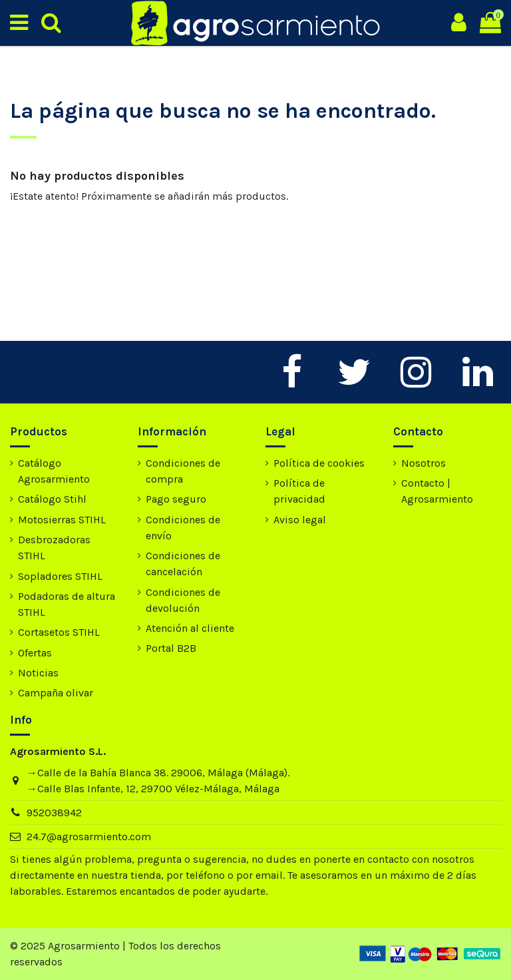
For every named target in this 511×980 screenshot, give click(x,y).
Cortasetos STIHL (59, 632)
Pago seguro (176, 499)
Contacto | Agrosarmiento (437, 491)
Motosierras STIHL (62, 520)
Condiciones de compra (183, 471)
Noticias (38, 673)
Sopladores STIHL (60, 576)
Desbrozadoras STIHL (54, 548)
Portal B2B (171, 648)
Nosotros (424, 463)
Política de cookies (319, 463)
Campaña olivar (56, 693)
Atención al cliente (190, 628)
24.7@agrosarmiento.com (89, 837)
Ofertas (35, 653)
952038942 (54, 813)
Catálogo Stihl (52, 499)
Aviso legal (300, 520)
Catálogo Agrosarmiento (54, 471)
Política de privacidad (299, 491)
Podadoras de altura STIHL (67, 604)
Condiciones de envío (183, 528)
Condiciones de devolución (183, 600)
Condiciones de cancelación (183, 564)
